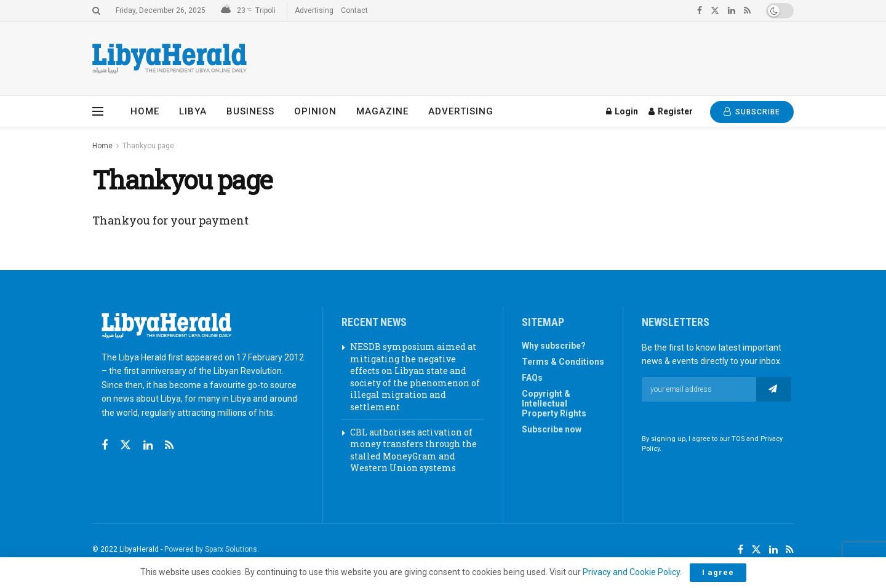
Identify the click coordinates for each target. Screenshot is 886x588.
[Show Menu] (98, 111)
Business (250, 111)
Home (145, 111)
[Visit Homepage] (170, 59)
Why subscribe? (554, 346)
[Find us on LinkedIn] (773, 550)
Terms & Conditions (563, 362)
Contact (354, 10)
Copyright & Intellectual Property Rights (554, 403)
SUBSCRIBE (752, 112)
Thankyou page (148, 146)
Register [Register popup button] (671, 111)
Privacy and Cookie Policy (631, 572)
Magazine (382, 111)
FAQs (532, 378)
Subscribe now (552, 429)
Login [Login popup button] (622, 111)
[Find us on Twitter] (126, 445)
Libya (193, 111)
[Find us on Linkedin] (148, 446)
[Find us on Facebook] (105, 446)
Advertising (314, 10)
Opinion (315, 111)
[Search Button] (96, 10)
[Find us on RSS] (169, 446)
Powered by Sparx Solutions (211, 549)
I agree (718, 572)
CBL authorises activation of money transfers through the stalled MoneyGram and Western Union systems (413, 450)
